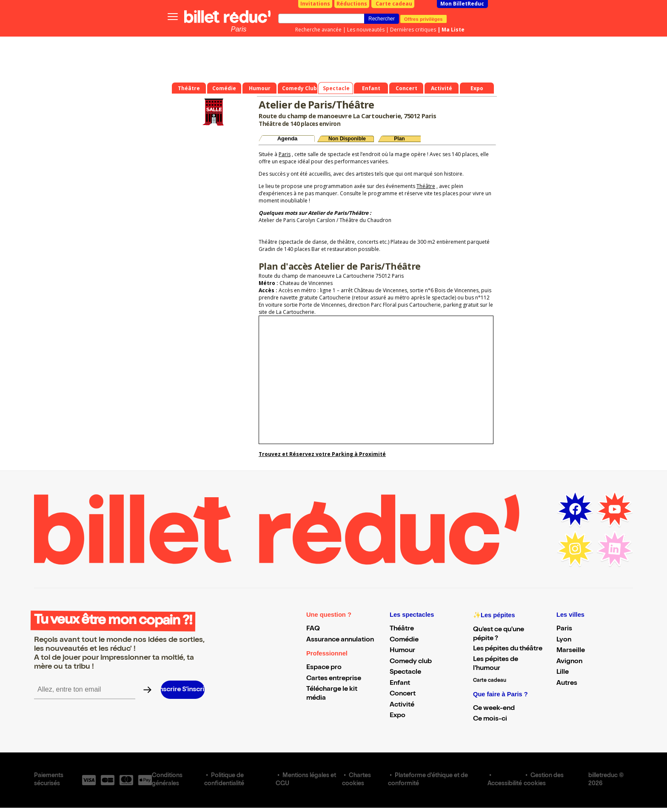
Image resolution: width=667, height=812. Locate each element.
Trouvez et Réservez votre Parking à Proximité (322, 454)
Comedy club (411, 662)
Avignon (569, 662)
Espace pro (324, 668)
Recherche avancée (318, 30)
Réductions (352, 4)
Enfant (400, 684)
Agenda (288, 138)
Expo (398, 716)
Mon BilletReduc (462, 4)
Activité (402, 705)
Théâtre (426, 186)
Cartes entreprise (334, 679)
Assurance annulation (340, 640)
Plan (399, 139)
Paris (239, 29)
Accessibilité (505, 784)
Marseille (571, 651)
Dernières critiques (413, 30)
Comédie (404, 640)
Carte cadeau (394, 4)
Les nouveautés (366, 30)
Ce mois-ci (490, 719)
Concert (403, 694)
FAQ (313, 629)
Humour (402, 651)
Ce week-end (494, 709)
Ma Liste (453, 30)
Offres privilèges (423, 19)
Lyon (564, 640)
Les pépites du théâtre (508, 649)
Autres (567, 684)
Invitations (315, 4)
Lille (563, 672)
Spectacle (405, 672)
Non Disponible (347, 139)
